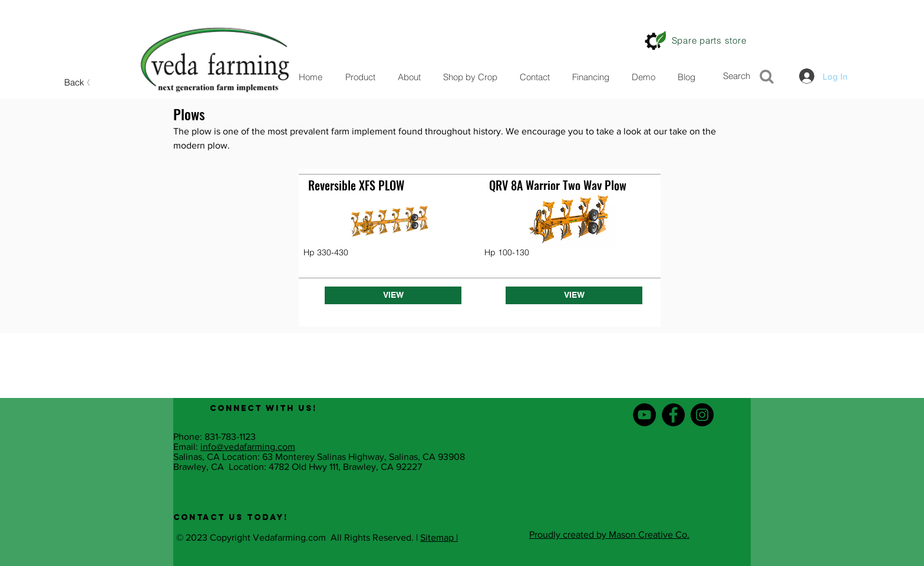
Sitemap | (439, 537)
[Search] (752, 76)
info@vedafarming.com (248, 447)
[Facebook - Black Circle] (673, 415)
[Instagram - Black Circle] (702, 415)
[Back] (78, 82)
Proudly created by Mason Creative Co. (609, 534)
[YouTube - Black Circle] (644, 415)
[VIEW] (393, 295)
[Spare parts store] (709, 40)
